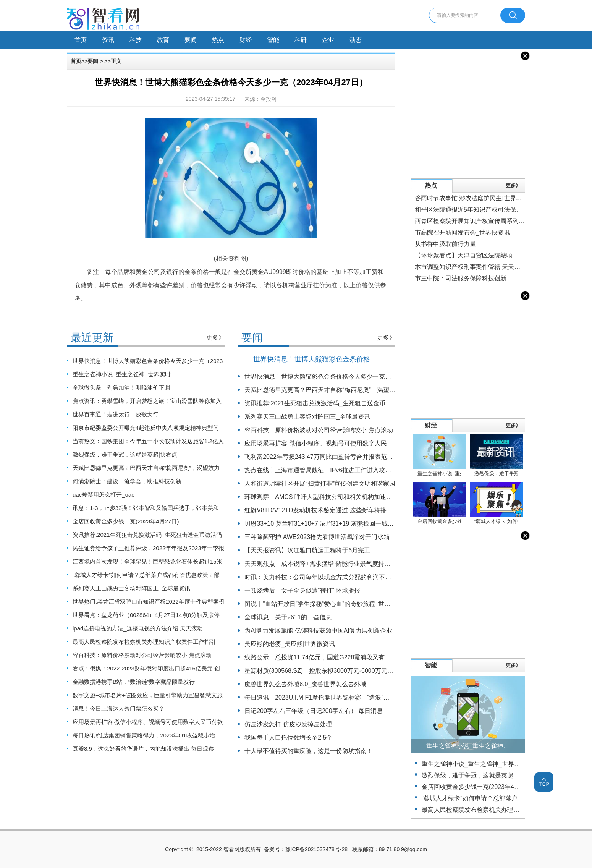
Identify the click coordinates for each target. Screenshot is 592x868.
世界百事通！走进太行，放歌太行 (116, 414)
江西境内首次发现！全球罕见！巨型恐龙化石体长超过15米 (147, 561)
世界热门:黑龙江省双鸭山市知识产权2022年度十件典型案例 (149, 602)
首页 (81, 40)
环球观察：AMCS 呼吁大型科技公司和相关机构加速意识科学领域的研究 (343, 497)
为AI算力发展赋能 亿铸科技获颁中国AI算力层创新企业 (318, 631)
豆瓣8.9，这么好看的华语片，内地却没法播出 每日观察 (143, 749)
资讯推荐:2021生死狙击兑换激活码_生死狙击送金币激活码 (147, 535)
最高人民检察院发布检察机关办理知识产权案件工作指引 (144, 642)
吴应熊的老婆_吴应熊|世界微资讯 (290, 644)
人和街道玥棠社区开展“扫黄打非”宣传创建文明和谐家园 (320, 483)
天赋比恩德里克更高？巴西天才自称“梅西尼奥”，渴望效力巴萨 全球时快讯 (345, 390)
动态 (356, 40)
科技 (136, 40)
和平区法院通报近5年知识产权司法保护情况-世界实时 (488, 210)
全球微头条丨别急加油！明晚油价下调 (121, 388)
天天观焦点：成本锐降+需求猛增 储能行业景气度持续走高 (323, 564)
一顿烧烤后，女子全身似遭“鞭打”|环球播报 (302, 590)
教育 (163, 40)
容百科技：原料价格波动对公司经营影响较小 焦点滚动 (142, 655)
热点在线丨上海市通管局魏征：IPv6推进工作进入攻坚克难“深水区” (335, 470)
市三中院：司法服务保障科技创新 (461, 278)
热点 (218, 40)
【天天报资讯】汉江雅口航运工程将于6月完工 (307, 550)
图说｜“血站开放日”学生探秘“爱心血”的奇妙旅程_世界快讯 (323, 604)
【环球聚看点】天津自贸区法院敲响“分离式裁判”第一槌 (490, 255)
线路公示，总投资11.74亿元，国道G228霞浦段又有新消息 (324, 657)
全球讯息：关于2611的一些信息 (288, 617)
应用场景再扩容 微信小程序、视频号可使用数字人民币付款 (148, 722)
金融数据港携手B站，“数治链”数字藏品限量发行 (134, 682)
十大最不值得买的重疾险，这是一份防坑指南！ (309, 751)
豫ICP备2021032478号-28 (316, 849)
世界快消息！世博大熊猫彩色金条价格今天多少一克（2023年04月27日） (365, 359)
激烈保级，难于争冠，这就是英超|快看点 (125, 454)
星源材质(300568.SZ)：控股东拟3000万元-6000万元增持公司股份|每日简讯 (347, 671)
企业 (328, 40)
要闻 (191, 40)
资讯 (108, 40)
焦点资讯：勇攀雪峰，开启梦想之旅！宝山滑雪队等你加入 (147, 401)
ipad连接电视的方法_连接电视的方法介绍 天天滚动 (138, 628)
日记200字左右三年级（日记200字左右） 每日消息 (314, 711)
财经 (246, 40)
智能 (273, 40)
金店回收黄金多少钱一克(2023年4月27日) (126, 521)
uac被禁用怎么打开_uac (104, 495)
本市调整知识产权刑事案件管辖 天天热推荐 (474, 267)
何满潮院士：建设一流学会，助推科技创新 (127, 481)
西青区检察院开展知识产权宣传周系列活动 (473, 221)
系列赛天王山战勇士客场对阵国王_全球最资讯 (131, 588)
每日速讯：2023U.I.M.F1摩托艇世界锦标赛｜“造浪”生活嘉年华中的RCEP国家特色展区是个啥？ (374, 697)
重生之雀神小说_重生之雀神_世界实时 (122, 374)
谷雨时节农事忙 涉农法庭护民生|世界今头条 (475, 198)
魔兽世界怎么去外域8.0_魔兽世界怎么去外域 (305, 684)
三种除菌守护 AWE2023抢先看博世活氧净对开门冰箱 (317, 537)
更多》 (215, 338)
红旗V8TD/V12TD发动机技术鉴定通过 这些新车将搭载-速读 (326, 510)
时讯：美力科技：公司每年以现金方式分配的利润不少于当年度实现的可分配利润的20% (364, 577)
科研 (301, 40)
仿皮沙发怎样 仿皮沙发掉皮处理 (288, 724)
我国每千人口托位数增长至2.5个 (288, 738)
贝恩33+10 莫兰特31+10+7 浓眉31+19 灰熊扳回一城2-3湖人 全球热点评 (343, 524)
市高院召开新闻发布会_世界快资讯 (462, 232)
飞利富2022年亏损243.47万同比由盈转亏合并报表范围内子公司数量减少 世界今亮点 (359, 457)
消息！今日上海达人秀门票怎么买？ (118, 708)
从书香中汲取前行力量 (445, 244)
